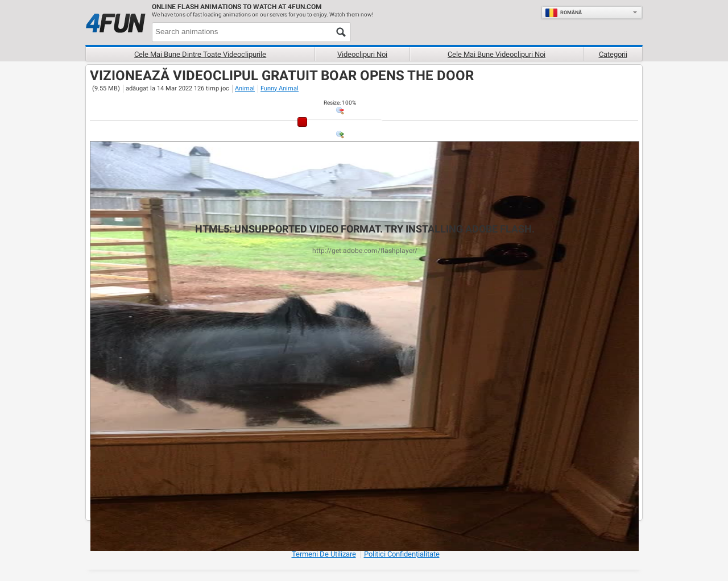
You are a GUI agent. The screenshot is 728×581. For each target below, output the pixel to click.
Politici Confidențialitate (402, 554)
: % (340, 103)
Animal (245, 88)
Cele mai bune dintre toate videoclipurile (200, 54)
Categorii (613, 54)
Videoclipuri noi (362, 54)
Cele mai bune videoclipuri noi (497, 54)
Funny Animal (280, 88)
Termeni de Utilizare (324, 554)
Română (563, 13)
